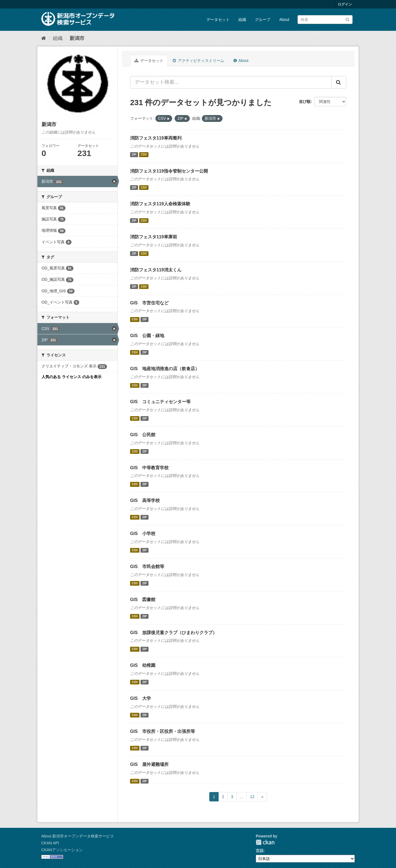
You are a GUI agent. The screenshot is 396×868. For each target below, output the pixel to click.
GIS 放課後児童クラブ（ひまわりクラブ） (174, 633)
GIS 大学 (141, 698)
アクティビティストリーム (198, 61)
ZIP (134, 155)
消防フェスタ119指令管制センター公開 (169, 171)
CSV (144, 155)
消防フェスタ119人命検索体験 (160, 204)
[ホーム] (44, 38)
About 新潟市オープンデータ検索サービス (78, 836)
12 (252, 797)
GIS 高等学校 (145, 500)
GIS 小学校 (143, 533)
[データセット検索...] (231, 82)
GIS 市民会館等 (147, 567)
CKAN (265, 842)
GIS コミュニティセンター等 (160, 402)
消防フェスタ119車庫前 (154, 237)
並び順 (305, 102)
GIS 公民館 (143, 435)
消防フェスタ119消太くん (156, 270)
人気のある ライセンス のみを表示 (71, 377)
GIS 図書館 (143, 600)
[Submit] (347, 19)
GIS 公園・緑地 (147, 336)
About (284, 20)
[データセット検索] (325, 20)
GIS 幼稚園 (143, 665)
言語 (260, 851)
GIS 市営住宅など (149, 303)
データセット (218, 20)
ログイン (345, 4)
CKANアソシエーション (62, 850)
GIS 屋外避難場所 (149, 764)
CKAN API (50, 843)
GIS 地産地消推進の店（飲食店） (165, 369)
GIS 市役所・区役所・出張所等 (163, 731)
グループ (263, 20)
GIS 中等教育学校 (149, 468)
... (242, 797)
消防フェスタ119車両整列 (156, 138)
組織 (242, 20)
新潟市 (77, 38)
